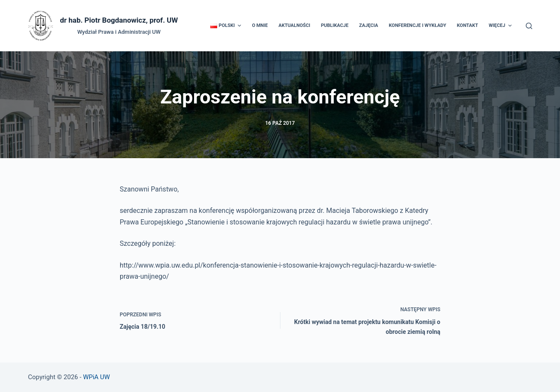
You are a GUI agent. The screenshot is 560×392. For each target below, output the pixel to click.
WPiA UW (96, 377)
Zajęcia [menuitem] (368, 25)
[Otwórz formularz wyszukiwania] (529, 26)
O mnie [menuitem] (260, 25)
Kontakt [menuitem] (467, 25)
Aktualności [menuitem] (295, 25)
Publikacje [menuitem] (335, 25)
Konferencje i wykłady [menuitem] (417, 25)
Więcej (501, 26)
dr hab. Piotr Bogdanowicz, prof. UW (119, 20)
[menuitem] (226, 26)
